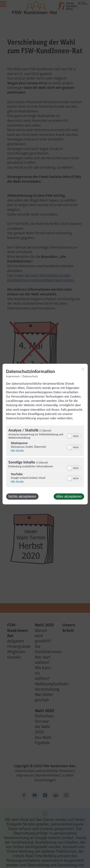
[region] (45, 457)
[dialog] (45, 434)
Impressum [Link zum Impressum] (13, 376)
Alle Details (17, 451)
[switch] (74, 436)
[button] (69, 436)
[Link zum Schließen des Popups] (83, 369)
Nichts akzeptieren (22, 496)
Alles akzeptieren (69, 496)
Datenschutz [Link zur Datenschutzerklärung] (30, 376)
